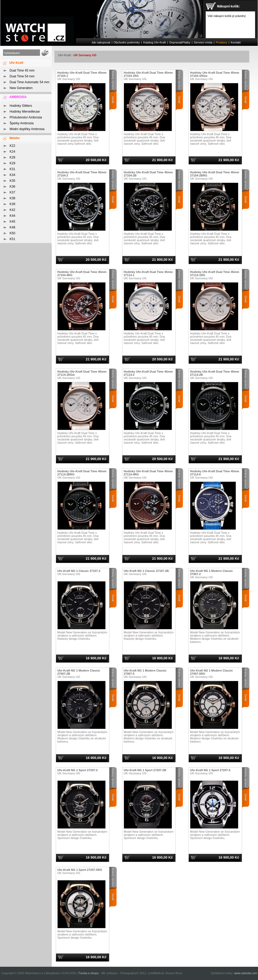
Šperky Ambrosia (22, 123)
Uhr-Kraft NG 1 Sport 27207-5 (210, 770)
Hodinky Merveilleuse (25, 112)
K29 (12, 163)
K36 (12, 187)
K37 (12, 192)
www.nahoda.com (246, 973)
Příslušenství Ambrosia (26, 117)
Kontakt (236, 42)
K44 (12, 216)
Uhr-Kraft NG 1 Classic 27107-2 (79, 571)
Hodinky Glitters (21, 106)
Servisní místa (203, 42)
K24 (12, 152)
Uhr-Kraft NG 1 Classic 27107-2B (146, 571)
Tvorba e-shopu (89, 973)
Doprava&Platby (180, 42)
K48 (12, 227)
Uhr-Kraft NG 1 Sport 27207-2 (78, 770)
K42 (12, 210)
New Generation (21, 88)
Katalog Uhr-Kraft (155, 42)
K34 (12, 175)
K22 (12, 146)
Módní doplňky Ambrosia (27, 129)
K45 (12, 222)
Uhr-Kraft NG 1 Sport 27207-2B (145, 770)
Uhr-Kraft (64, 55)
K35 (12, 181)
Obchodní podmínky (127, 42)
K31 (12, 169)
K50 (12, 233)
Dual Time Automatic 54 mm (29, 82)
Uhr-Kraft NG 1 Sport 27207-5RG (80, 870)
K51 (12, 239)
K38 (12, 198)
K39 (12, 204)
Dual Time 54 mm (22, 76)
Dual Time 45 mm (22, 70)
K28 (12, 157)
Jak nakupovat (101, 42)
